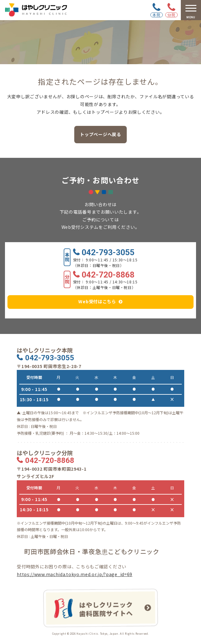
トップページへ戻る (100, 134)
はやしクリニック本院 (45, 350)
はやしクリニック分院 (45, 453)
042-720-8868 (108, 275)
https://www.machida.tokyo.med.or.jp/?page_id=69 (75, 574)
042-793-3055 (108, 253)
